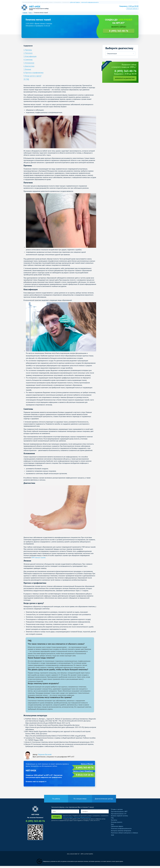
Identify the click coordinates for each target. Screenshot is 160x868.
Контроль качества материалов (121, 833)
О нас (61, 9)
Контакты (114, 822)
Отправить (57, 819)
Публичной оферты (68, 819)
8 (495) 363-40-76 (127, 8)
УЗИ (86, 9)
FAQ (112, 820)
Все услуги (103, 9)
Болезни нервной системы (119, 818)
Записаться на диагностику (125, 80)
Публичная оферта (117, 828)
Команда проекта (117, 824)
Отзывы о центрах (117, 811)
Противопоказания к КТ (119, 816)
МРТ (67, 9)
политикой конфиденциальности (90, 2)
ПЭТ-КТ (79, 9)
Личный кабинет (132, 12)
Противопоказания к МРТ (119, 814)
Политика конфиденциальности (121, 831)
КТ (73, 9)
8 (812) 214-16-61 (85, 777)
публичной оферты (75, 2)
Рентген (94, 9)
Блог (112, 826)
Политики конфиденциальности (82, 819)
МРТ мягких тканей (39, 560)
